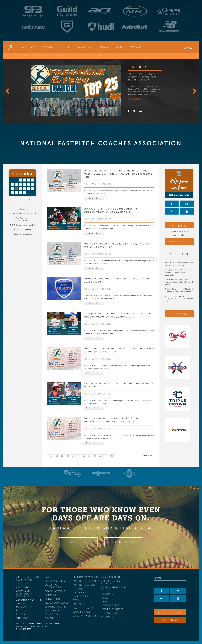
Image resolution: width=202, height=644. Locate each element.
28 (95, 456)
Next (112, 456)
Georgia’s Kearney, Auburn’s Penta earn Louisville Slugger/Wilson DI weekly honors (118, 315)
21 (57, 456)
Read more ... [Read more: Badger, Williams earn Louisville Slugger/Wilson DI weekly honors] (94, 408)
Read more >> (135, 99)
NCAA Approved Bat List (19, 213)
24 (73, 456)
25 (79, 456)
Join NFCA (170, 620)
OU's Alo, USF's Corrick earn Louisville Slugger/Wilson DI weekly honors (110, 210)
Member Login (179, 226)
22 (62, 456)
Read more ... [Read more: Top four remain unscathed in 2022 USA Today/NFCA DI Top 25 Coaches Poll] (94, 443)
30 (106, 456)
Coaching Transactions (23, 234)
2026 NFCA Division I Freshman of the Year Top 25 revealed (142, 77)
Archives (179, 314)
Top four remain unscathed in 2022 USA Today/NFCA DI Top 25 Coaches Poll (111, 420)
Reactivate (179, 242)
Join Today (124, 542)
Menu (187, 48)
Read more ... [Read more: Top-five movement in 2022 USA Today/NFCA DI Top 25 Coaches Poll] (94, 268)
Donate (23, 209)
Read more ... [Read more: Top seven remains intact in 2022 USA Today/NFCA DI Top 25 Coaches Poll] (94, 373)
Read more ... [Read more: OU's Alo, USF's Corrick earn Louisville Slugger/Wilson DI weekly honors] (94, 233)
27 (89, 456)
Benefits (78, 542)
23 (68, 456)
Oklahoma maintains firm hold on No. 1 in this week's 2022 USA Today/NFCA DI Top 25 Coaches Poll (118, 174)
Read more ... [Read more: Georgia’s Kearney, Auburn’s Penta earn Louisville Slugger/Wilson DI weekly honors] (94, 338)
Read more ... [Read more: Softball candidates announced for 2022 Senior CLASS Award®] (94, 303)
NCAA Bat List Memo (19, 225)
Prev (51, 456)
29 (100, 456)
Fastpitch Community (23, 230)
